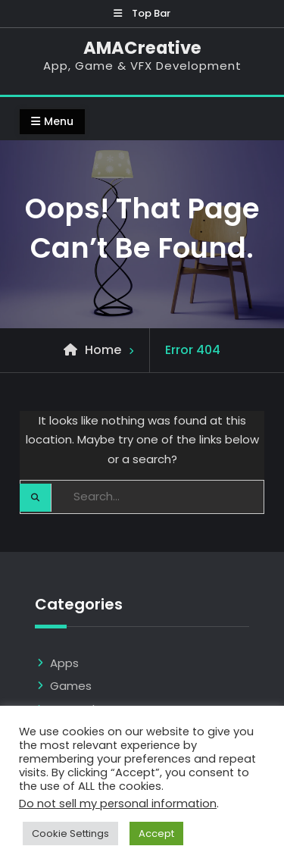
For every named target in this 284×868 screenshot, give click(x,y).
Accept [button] (156, 834)
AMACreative (142, 48)
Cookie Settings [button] (70, 834)
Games (71, 686)
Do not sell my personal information (118, 804)
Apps (64, 663)
